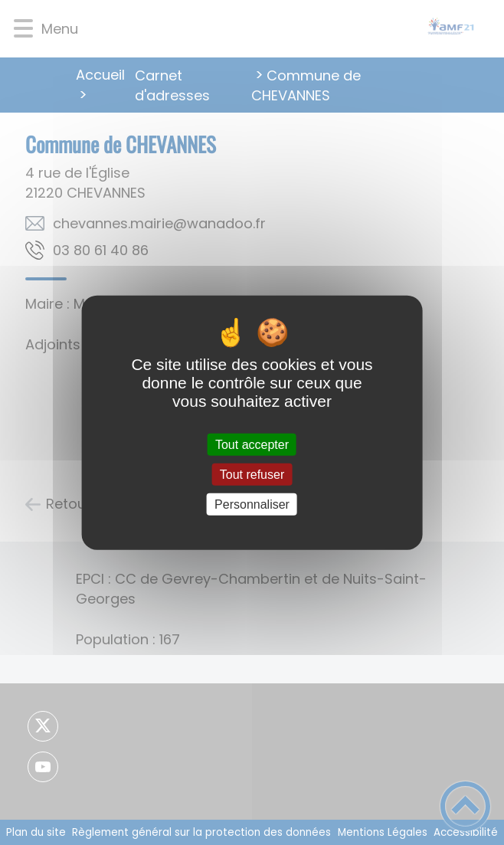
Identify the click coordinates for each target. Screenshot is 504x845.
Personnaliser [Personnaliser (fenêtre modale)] (252, 504)
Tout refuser (252, 474)
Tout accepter (252, 444)
